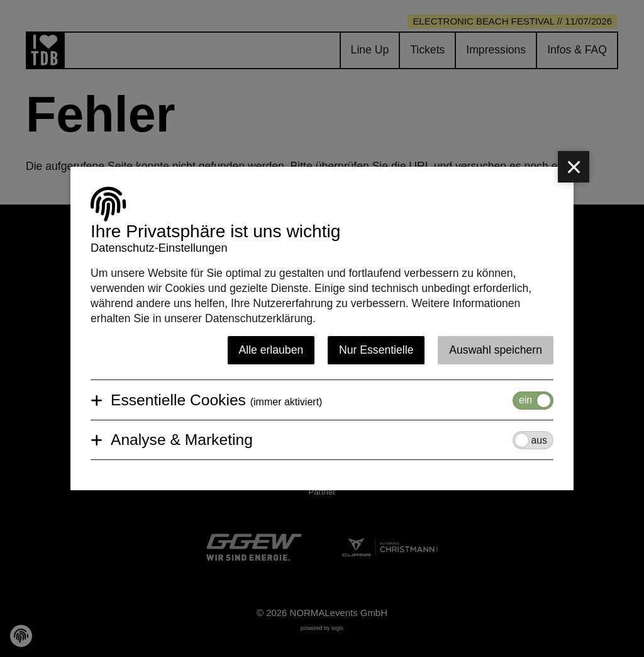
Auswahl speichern (496, 350)
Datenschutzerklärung (259, 318)
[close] (574, 167)
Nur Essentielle (376, 350)
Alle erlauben (271, 350)
